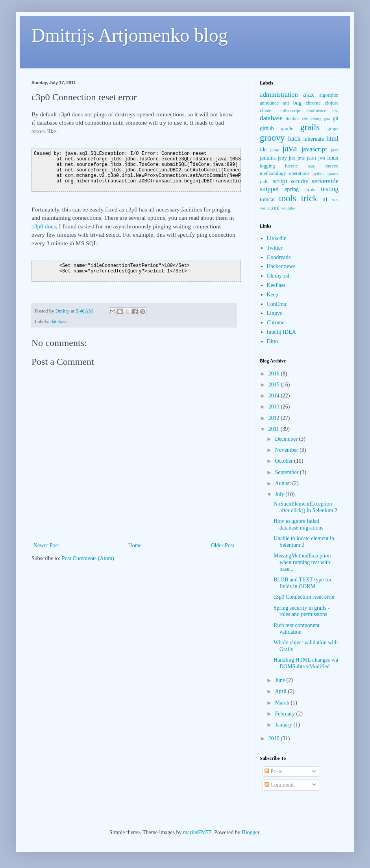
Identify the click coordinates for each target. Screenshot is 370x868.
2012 (275, 418)
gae (327, 119)
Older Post (223, 545)
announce (269, 103)
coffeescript (290, 110)
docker (292, 119)
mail (312, 166)
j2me (274, 150)
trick (309, 198)
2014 (275, 396)
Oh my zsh (279, 276)
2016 (275, 374)
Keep (273, 295)
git (336, 119)
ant (286, 103)
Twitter (275, 248)
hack (294, 139)
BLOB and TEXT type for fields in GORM (302, 583)
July (280, 494)
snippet (269, 189)
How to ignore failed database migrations (299, 524)
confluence (316, 110)
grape (333, 129)
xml (276, 208)
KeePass (276, 285)
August (283, 483)
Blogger (250, 832)
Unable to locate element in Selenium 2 (304, 542)
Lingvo (275, 313)
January (284, 725)
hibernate (314, 139)
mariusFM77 (197, 832)
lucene (291, 166)
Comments (279, 785)
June (280, 680)
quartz (333, 173)
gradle (287, 129)
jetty (282, 158)
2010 (275, 738)
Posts (273, 771)
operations (299, 173)
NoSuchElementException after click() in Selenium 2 (305, 507)
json (311, 158)
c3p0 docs (44, 226)
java (290, 148)
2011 (275, 429)
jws (322, 158)
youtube (288, 208)
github (267, 128)
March (283, 703)
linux (333, 158)
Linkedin (277, 238)
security (300, 181)
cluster (266, 110)
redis (265, 182)
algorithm (329, 95)
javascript (314, 149)
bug (297, 103)
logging (267, 166)
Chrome (276, 323)
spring (292, 189)
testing (330, 189)
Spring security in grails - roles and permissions (302, 611)
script (280, 181)
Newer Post (46, 545)
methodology (273, 173)
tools (288, 198)
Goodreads (279, 257)
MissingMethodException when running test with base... (302, 562)
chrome (313, 103)
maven (332, 166)
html (332, 139)
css (336, 110)
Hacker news (281, 266)
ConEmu (277, 304)
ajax (309, 95)
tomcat (267, 200)
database (59, 322)
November (287, 450)
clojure (332, 103)
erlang (316, 119)
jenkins (268, 158)
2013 (275, 407)
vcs (335, 200)
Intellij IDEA (281, 332)
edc (305, 119)
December (287, 439)
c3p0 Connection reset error (304, 597)
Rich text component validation (297, 629)
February (285, 714)
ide (263, 150)
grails (310, 127)
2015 (275, 385)
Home (135, 545)
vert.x (265, 208)
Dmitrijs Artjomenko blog (130, 35)
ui (325, 199)
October (284, 461)
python (319, 173)
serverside (325, 181)
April (281, 691)
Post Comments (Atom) (88, 558)
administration (279, 95)
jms (301, 158)
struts (310, 189)
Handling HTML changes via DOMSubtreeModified (306, 663)
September (287, 472)
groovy (272, 138)
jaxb (335, 150)
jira (292, 158)
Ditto (273, 341)
